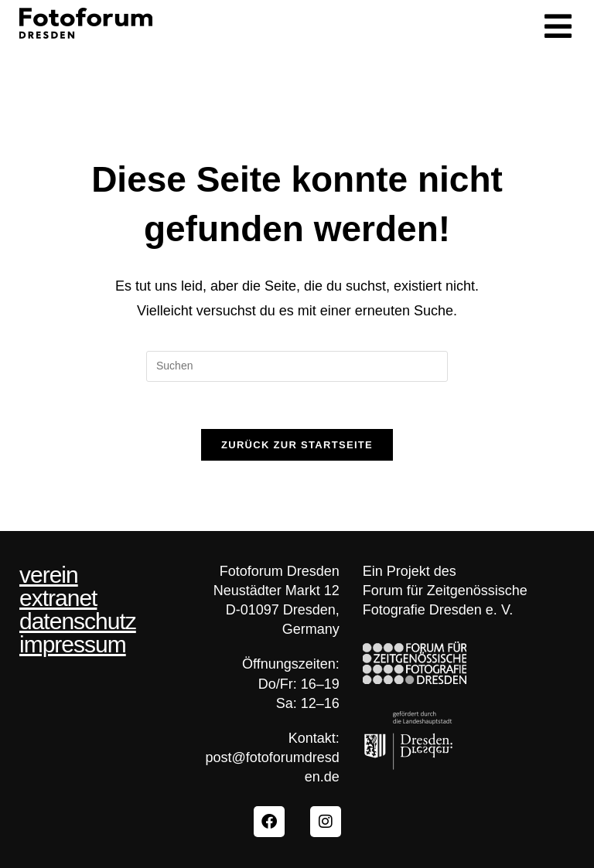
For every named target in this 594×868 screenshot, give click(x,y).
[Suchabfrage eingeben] (297, 366)
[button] (558, 27)
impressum (73, 645)
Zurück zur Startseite (297, 445)
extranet (58, 598)
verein (49, 575)
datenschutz (78, 621)
